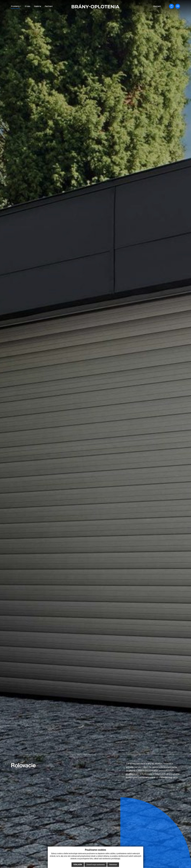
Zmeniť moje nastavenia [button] (96, 865)
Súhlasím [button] (78, 865)
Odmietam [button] (113, 865)
